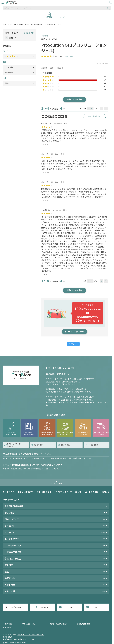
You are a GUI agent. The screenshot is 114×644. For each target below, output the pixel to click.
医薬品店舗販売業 (83, 624)
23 (104, 565)
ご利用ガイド (8, 492)
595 (104, 558)
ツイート (74, 344)
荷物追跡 (8, 627)
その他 (27, 24)
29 (104, 578)
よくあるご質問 (92, 492)
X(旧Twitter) (17, 607)
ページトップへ (56, 483)
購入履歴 (49, 16)
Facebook (44, 607)
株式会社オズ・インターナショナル (31, 635)
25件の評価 (69, 56)
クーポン (63, 16)
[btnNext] (106, 109)
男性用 (21, 24)
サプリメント (12, 24)
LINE (71, 607)
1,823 (103, 591)
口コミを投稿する (94, 116)
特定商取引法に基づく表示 (58, 624)
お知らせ (106, 492)
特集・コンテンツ (44, 492)
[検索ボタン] (109, 8)
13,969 (103, 532)
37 (104, 539)
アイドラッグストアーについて (68, 492)
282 (104, 585)
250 (104, 519)
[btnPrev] (101, 109)
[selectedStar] (7, 38)
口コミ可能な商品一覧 (74, 331)
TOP (4, 24)
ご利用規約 (9, 624)
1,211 (103, 513)
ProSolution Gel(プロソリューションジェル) (45, 24)
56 (104, 571)
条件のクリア (29, 33)
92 (104, 526)
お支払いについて (25, 492)
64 (104, 545)
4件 (105, 80)
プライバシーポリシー (30, 624)
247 (104, 552)
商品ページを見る (74, 99)
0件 (105, 77)
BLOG (98, 607)
